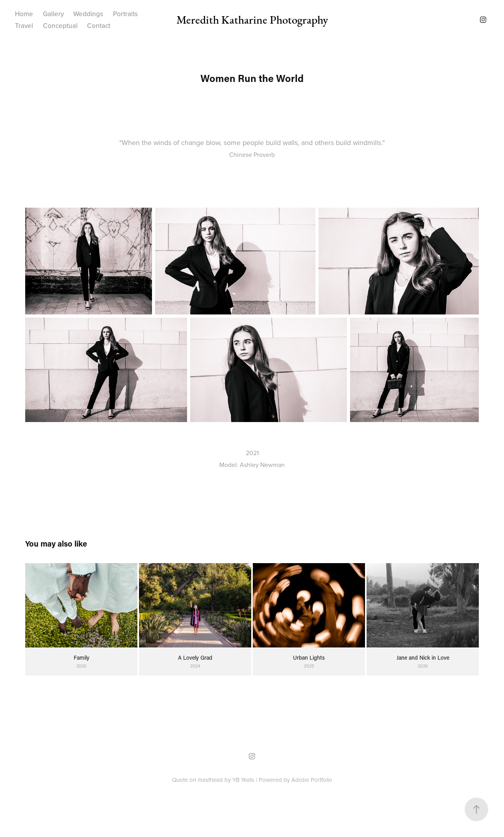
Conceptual (60, 26)
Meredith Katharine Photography (252, 20)
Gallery (53, 14)
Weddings (88, 14)
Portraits (125, 14)
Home (24, 14)
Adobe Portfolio (312, 780)
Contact (99, 26)
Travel (24, 26)
